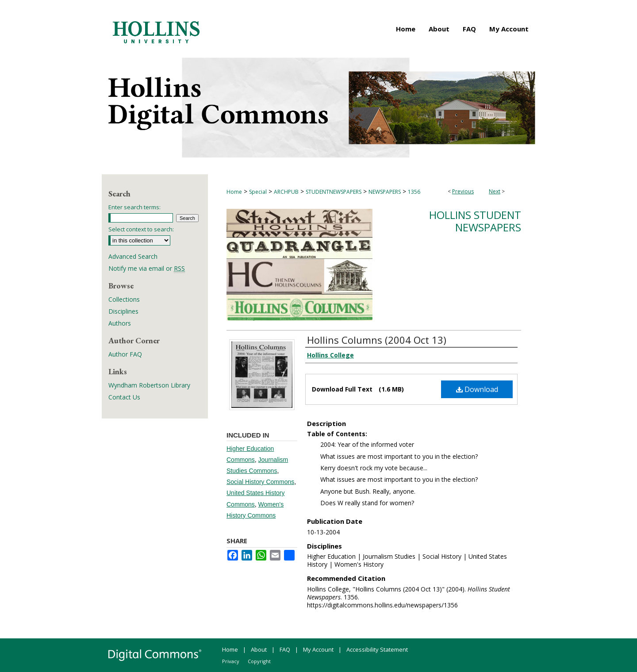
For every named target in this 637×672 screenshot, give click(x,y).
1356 (414, 192)
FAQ (285, 649)
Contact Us (124, 397)
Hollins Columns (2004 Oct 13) (377, 340)
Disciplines (123, 311)
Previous (463, 191)
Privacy (231, 661)
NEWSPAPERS (385, 192)
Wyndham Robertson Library (149, 385)
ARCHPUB (286, 192)
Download (477, 389)
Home (234, 192)
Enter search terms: (134, 207)
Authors (120, 323)
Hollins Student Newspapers (475, 221)
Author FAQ (125, 354)
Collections (124, 299)
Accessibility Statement (377, 649)
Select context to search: (141, 229)
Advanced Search (133, 256)
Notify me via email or (147, 268)
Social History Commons (260, 482)
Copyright (259, 661)
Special (258, 192)
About (259, 649)
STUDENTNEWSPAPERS (334, 192)
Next (495, 191)
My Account (318, 649)
